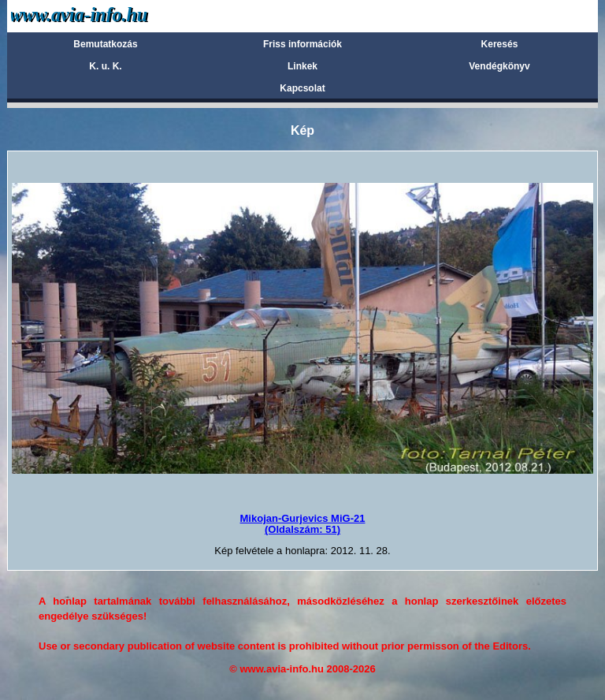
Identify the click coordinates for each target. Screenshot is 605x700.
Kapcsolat (302, 88)
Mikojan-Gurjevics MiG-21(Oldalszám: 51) (303, 524)
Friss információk (302, 44)
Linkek (302, 66)
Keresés (500, 44)
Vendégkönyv (499, 66)
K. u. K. (105, 66)
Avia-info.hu (107, 15)
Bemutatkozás (105, 44)
